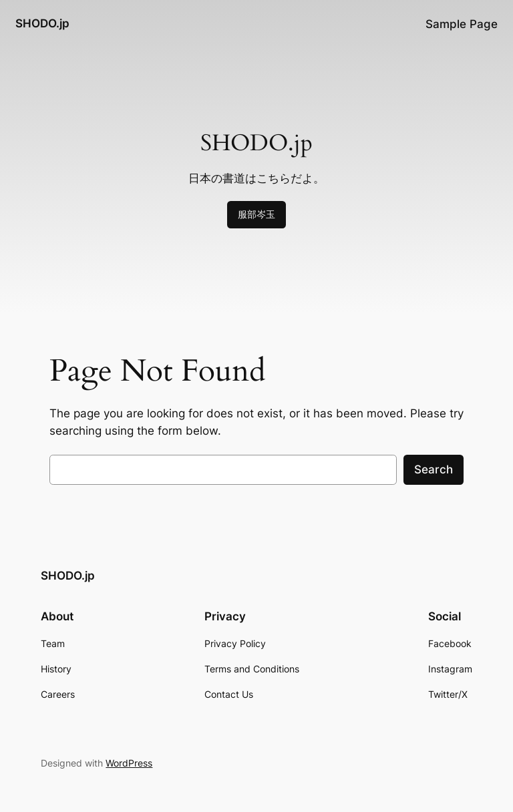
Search (434, 469)
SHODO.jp (42, 23)
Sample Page (462, 24)
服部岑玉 (256, 214)
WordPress (129, 763)
